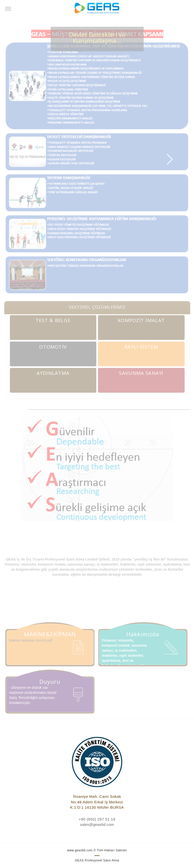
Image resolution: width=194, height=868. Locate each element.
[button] (25, 159)
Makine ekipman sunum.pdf (31, 640)
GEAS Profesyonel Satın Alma (97, 860)
